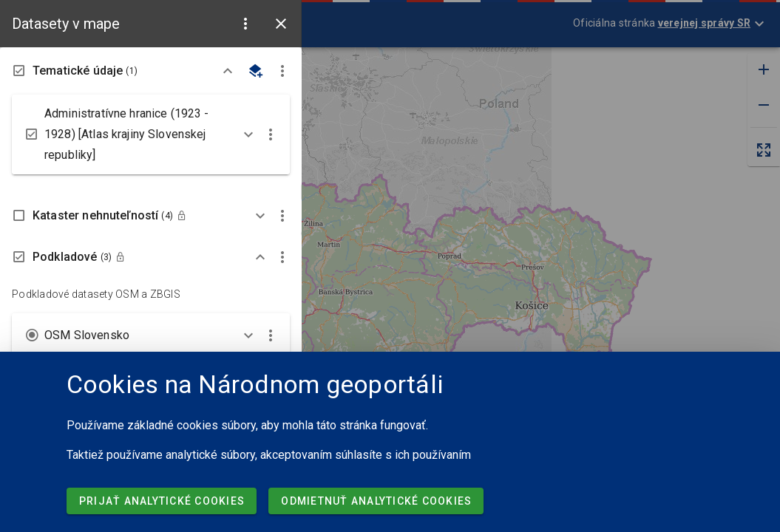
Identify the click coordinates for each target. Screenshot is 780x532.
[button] (245, 24)
